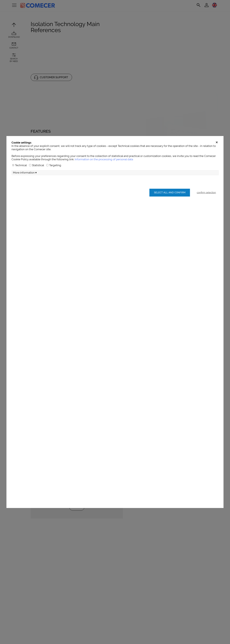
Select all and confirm (168, 218)
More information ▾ (25, 198)
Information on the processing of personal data (104, 185)
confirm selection (206, 218)
